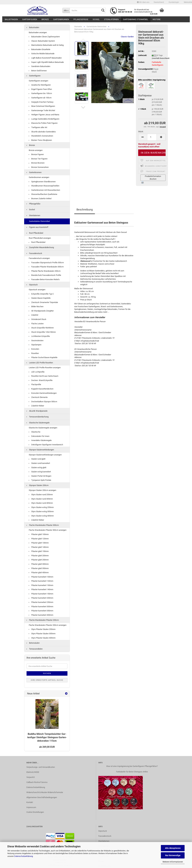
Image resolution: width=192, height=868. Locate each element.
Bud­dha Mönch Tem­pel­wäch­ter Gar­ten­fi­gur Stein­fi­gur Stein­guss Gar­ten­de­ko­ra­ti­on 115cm (47, 737)
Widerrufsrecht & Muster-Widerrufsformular (45, 792)
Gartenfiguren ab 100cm (40, 98)
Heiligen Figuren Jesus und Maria (44, 115)
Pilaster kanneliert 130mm (41, 585)
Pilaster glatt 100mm (39, 534)
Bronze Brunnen (37, 163)
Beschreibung (85, 209)
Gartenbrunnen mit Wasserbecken (44, 190)
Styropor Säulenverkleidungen (40, 450)
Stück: (141, 132)
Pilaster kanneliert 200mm (41, 598)
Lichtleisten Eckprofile (39, 336)
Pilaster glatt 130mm (39, 543)
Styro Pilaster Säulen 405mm (42, 638)
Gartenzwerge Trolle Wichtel (42, 110)
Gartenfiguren (30, 19)
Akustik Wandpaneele (37, 411)
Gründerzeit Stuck (38, 319)
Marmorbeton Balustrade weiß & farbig (46, 45)
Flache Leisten (36, 324)
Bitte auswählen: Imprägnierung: (152, 80)
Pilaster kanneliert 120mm (41, 581)
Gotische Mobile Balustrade (42, 54)
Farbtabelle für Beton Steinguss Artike (132, 772)
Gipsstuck (32, 285)
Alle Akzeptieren (173, 848)
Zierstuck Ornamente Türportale (43, 302)
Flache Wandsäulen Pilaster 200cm (43, 620)
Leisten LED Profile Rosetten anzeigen (45, 368)
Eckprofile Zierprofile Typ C (41, 294)
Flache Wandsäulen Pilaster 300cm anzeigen (48, 530)
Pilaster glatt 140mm (39, 547)
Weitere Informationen (173, 862)
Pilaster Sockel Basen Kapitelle (43, 357)
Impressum (31, 807)
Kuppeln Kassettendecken (41, 389)
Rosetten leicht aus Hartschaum (44, 376)
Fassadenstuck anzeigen (39, 258)
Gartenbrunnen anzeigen (39, 177)
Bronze (45, 19)
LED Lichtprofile (37, 372)
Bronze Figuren (36, 154)
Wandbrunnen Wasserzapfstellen (44, 186)
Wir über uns (143, 2)
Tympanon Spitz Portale (40, 480)
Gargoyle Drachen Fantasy (41, 102)
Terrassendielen (35, 649)
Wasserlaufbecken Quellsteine (43, 194)
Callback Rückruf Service (37, 782)
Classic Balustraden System (42, 41)
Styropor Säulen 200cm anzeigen (42, 490)
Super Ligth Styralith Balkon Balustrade (46, 62)
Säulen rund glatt (37, 459)
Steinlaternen (111, 19)
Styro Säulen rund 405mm (41, 503)
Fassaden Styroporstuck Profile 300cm (46, 263)
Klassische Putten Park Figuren (43, 123)
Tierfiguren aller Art (38, 127)
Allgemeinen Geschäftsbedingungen (42, 797)
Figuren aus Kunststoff (37, 227)
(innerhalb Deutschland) (161, 58)
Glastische (35, 432)
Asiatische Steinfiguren (40, 85)
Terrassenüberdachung (38, 417)
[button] (159, 2)
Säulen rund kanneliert (39, 463)
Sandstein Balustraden (40, 66)
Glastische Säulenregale (38, 423)
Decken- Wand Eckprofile (41, 380)
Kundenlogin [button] (174, 2)
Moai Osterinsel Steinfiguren (42, 106)
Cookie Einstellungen (35, 812)
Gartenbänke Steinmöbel (136, 19)
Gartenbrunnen (61, 19)
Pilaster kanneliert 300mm (41, 607)
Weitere (156, 19)
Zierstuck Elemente (38, 397)
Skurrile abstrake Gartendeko (42, 132)
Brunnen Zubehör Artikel (40, 199)
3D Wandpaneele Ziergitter (41, 311)
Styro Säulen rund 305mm (41, 499)
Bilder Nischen (36, 306)
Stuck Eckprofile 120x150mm (42, 332)
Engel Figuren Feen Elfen (40, 89)
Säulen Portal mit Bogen (40, 476)
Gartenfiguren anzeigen (38, 81)
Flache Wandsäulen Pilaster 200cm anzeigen (48, 625)
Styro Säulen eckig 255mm (41, 507)
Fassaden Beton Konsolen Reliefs (44, 279)
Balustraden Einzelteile (40, 49)
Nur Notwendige (173, 855)
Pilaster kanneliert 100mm (41, 577)
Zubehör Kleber (36, 406)
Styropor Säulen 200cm (38, 485)
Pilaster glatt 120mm (39, 539)
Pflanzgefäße (81, 19)
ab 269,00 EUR (47, 747)
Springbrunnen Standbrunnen (42, 182)
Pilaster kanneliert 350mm (41, 611)
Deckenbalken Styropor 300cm (43, 402)
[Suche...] (66, 10)
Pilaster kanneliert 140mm (41, 589)
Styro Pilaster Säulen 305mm (42, 634)
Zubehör (34, 315)
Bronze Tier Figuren (38, 159)
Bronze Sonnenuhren (39, 167)
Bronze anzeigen (36, 150)
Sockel (96, 19)
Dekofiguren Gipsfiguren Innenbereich (46, 445)
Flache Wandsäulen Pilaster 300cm (43, 525)
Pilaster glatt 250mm (39, 560)
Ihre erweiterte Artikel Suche (47, 680)
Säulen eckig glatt (38, 467)
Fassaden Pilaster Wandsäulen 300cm (46, 267)
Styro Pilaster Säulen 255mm (42, 629)
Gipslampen (35, 345)
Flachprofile (35, 384)
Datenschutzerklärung (23, 856)
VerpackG (31, 777)
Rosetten (34, 353)
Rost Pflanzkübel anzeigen (40, 238)
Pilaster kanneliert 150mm (41, 594)
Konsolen (34, 349)
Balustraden (11, 19)
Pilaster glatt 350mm (39, 568)
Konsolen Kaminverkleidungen (43, 393)
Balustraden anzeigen (38, 32)
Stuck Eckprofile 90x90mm (41, 328)
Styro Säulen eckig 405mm (41, 516)
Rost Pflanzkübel (35, 233)
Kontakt (30, 802)
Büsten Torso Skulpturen (40, 140)
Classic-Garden (127, 37)
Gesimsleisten (36, 341)
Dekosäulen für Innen (39, 436)
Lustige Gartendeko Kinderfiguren (44, 119)
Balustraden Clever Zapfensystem (44, 37)
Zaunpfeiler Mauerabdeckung (40, 247)
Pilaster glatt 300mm (39, 564)
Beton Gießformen (38, 71)
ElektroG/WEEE (33, 772)
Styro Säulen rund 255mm (41, 495)
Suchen (47, 673)
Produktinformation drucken (153, 178)
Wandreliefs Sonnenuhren (41, 136)
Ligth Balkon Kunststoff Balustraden (45, 58)
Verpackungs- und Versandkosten (41, 767)
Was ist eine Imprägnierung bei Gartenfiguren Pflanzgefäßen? (132, 766)
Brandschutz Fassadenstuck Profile (45, 275)
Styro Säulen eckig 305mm (41, 511)
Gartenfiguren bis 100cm (40, 93)
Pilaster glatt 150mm (39, 551)
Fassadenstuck (34, 253)
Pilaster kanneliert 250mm (41, 602)
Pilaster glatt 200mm (39, 556)
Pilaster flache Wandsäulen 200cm (45, 271)
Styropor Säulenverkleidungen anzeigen (45, 455)
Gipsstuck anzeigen (37, 290)
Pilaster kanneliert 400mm (41, 615)
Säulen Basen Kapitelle (40, 298)
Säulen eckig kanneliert (40, 472)
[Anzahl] (152, 137)
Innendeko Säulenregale (40, 440)
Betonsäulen (33, 643)
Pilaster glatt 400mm (39, 573)
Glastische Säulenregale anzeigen (43, 428)
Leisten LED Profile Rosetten (40, 363)
